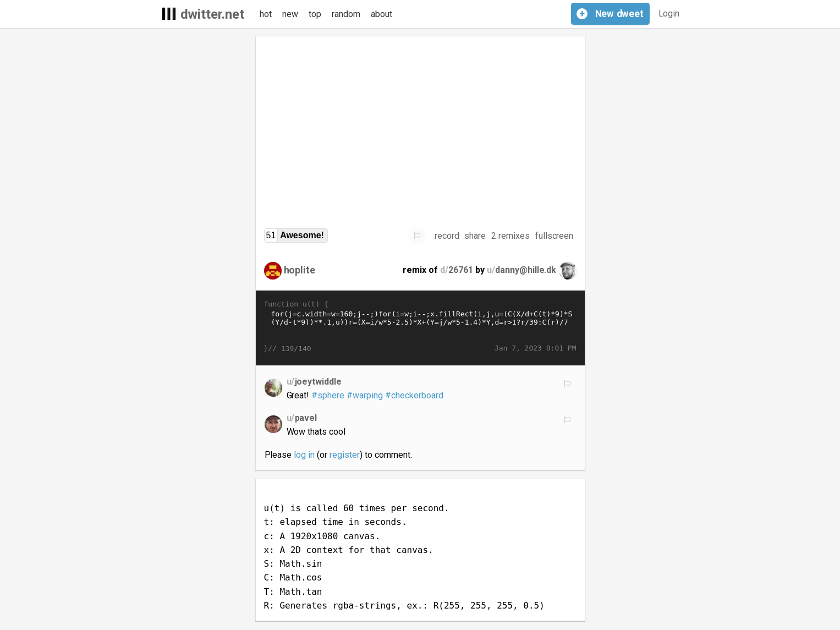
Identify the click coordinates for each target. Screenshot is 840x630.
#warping (365, 395)
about (381, 14)
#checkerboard (414, 395)
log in (304, 455)
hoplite (300, 270)
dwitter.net (213, 14)
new (290, 14)
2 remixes (510, 236)
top (315, 14)
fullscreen (554, 236)
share (475, 236)
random (346, 14)
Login (669, 13)
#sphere (328, 395)
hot (266, 14)
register (345, 455)
